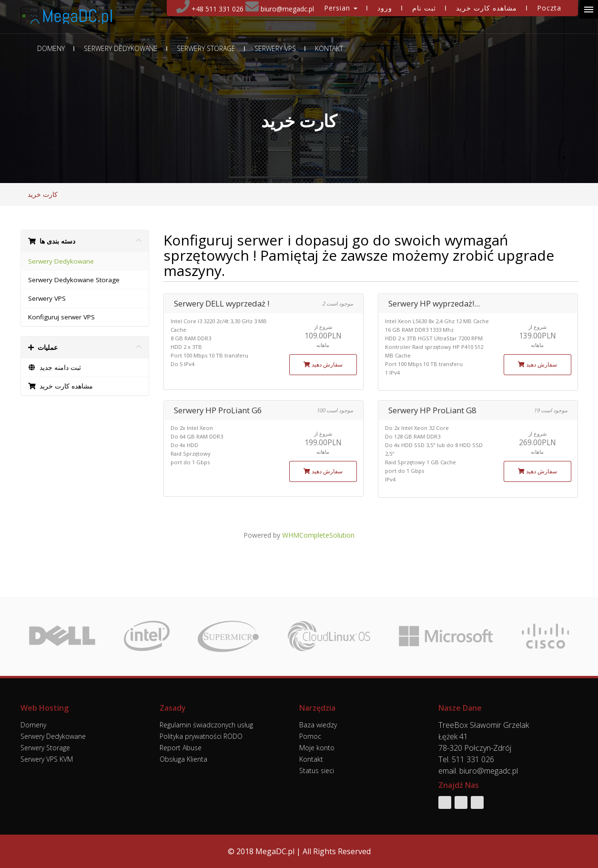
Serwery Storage (206, 49)
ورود (385, 8)
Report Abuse (181, 748)
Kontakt (329, 49)
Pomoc (310, 736)
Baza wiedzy (318, 725)
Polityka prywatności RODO (201, 736)
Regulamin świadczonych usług (206, 725)
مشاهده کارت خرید (487, 8)
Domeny (51, 49)
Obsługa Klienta (183, 759)
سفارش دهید (323, 364)
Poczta (549, 8)
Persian (341, 8)
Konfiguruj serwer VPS (61, 317)
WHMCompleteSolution (318, 535)
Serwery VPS (275, 49)
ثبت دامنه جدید (55, 368)
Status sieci (317, 771)
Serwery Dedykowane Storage (74, 280)
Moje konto (317, 748)
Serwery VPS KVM (47, 759)
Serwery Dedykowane (121, 49)
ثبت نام (424, 8)
